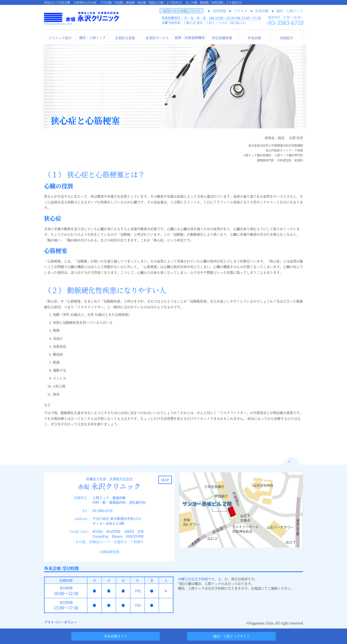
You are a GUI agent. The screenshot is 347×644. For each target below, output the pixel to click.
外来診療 (262, 11)
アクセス (241, 11)
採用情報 (219, 11)
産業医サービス (157, 38)
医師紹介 (287, 38)
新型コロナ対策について (182, 11)
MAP (165, 480)
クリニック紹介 (60, 38)
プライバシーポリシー (61, 622)
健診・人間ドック (290, 11)
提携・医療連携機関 (190, 38)
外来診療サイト (116, 636)
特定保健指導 (222, 38)
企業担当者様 (125, 38)
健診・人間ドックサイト (232, 636)
